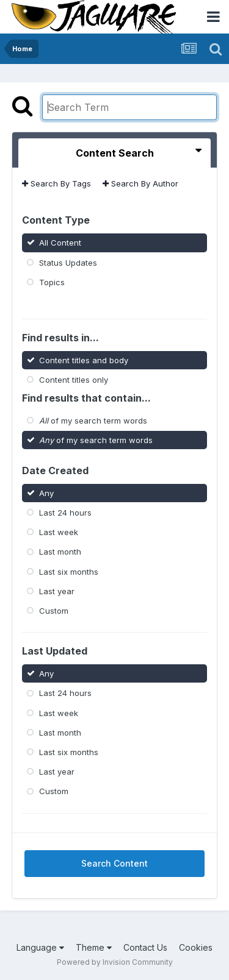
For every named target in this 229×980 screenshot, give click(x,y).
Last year (57, 591)
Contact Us (145, 947)
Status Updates (68, 262)
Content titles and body (84, 360)
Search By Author (140, 183)
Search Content (114, 863)
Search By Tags (56, 183)
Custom (54, 611)
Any (46, 493)
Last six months (69, 571)
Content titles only (74, 379)
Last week (59, 532)
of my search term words (93, 421)
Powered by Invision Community (115, 962)
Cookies (196, 947)
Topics (52, 282)
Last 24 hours (65, 513)
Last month (60, 552)
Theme (94, 947)
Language (40, 947)
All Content (60, 243)
